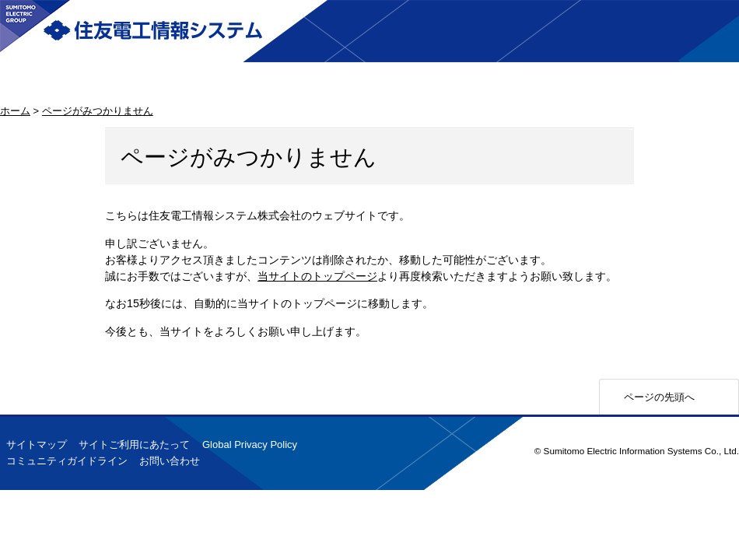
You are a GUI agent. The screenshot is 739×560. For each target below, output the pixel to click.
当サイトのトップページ (317, 276)
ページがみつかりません (98, 111)
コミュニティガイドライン (67, 461)
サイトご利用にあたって (134, 444)
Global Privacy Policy (250, 444)
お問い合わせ (170, 461)
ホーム (15, 111)
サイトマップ (37, 444)
